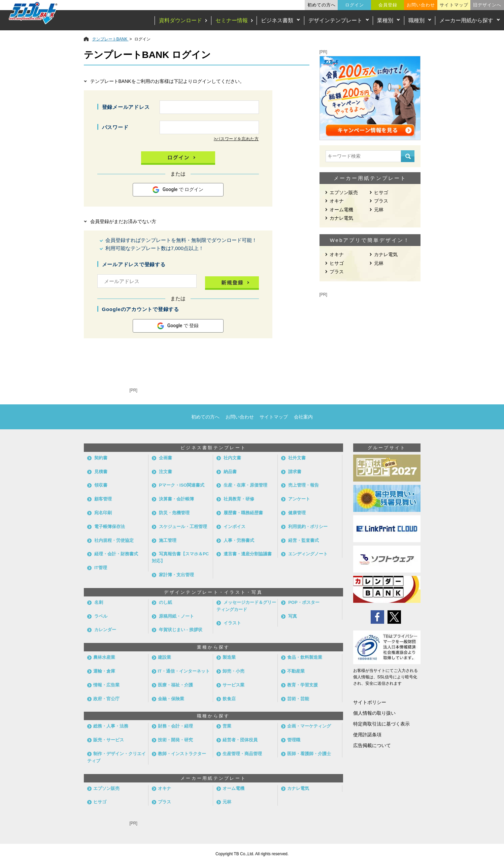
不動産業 (296, 671)
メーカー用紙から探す (466, 20)
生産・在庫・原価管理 (245, 485)
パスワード (115, 127)
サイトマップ (454, 5)
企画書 (165, 458)
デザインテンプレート (335, 20)
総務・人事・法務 (111, 726)
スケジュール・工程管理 (183, 527)
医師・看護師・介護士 (309, 754)
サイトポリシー (370, 702)
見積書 (101, 472)
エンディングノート (308, 554)
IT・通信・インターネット (184, 671)
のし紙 (165, 602)
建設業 (164, 657)
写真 (293, 616)
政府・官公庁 (106, 699)
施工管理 (168, 540)
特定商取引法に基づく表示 (381, 724)
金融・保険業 (171, 699)
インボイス (234, 527)
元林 (379, 210)
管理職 (294, 740)
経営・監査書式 (304, 540)
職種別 (416, 20)
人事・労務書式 (239, 540)
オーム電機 (341, 210)
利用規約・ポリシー (308, 527)
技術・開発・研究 (175, 740)
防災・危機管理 (174, 513)
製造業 (229, 657)
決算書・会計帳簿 (176, 499)
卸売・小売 (233, 671)
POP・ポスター (304, 602)
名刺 (99, 602)
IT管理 (101, 568)
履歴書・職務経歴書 (243, 513)
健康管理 (297, 513)
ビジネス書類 (277, 20)
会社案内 (303, 417)
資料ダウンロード (180, 20)
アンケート (299, 499)
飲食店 (229, 699)
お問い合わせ (421, 5)
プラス (381, 201)
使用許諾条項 (367, 735)
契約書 (101, 458)
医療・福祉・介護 (175, 685)
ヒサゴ (381, 192)
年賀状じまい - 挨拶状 (181, 630)
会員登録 (388, 5)
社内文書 (232, 458)
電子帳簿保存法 (110, 527)
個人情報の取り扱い (374, 713)
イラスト (232, 623)
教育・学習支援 (303, 685)
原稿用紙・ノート (176, 616)
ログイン (355, 5)
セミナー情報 (232, 20)
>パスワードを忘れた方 (236, 139)
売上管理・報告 (304, 485)
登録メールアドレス (126, 107)
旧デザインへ (487, 5)
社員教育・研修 (239, 499)
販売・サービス (109, 740)
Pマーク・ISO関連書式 (182, 485)
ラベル (101, 616)
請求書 (295, 472)
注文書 (165, 472)
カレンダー (105, 630)
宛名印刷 (103, 513)
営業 (227, 726)
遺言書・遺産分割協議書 (248, 554)
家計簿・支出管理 (176, 575)
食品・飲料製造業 (305, 657)
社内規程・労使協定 (114, 540)
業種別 (385, 20)
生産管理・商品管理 (242, 754)
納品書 (230, 472)
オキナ (337, 201)
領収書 (101, 485)
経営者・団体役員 (240, 740)
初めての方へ (322, 5)
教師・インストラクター (182, 754)
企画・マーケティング (309, 726)
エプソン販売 (344, 192)
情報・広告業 (106, 685)
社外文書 (297, 458)
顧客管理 (103, 499)
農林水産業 (104, 657)
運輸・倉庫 (104, 671)
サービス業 (233, 685)
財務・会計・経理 (175, 726)
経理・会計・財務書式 (116, 554)
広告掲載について (372, 745)
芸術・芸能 (298, 699)
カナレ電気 (341, 218)
